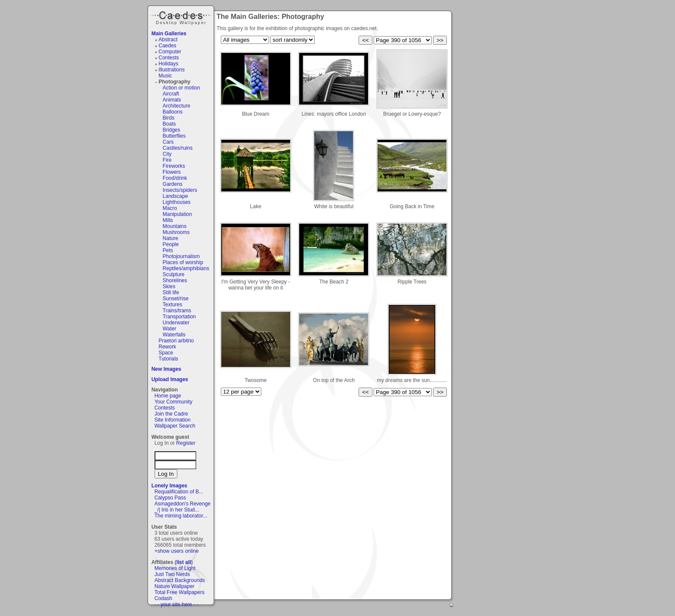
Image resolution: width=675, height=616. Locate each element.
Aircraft (171, 94)
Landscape (175, 196)
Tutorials (168, 359)
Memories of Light (175, 568)
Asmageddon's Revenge (183, 504)
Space (166, 353)
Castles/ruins (178, 148)
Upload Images (170, 379)
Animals (172, 100)
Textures (172, 305)
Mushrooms (176, 232)
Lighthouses (177, 202)
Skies (169, 286)
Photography (174, 82)
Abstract (168, 40)
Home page (168, 396)
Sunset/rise (176, 299)
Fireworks (174, 166)
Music (165, 76)
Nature (170, 238)
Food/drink (175, 178)
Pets (168, 250)
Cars (168, 142)
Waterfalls (174, 335)
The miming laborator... (181, 516)
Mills (168, 220)
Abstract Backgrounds (180, 580)
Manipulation (177, 214)
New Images (166, 369)
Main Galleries (169, 34)
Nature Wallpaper (175, 586)
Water (170, 329)
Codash (163, 598)
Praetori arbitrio (176, 341)
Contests (169, 58)
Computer (170, 52)
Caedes (182, 17)
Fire (167, 160)
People (171, 244)
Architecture (176, 106)
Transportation (179, 317)
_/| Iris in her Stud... (177, 510)
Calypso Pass (170, 498)
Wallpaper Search (175, 426)
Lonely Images (169, 486)
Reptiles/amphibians (186, 268)
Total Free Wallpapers (180, 592)
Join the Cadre (171, 414)
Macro (170, 208)
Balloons (173, 112)
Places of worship (183, 262)
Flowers (172, 172)
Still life (171, 293)
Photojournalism (181, 256)
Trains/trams (177, 311)
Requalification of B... (179, 492)
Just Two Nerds (172, 574)
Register (186, 443)
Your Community (173, 402)
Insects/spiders (180, 190)
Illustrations (172, 70)
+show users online (177, 551)
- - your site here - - (176, 604)
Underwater (176, 323)
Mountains (175, 226)
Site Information (173, 420)
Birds (169, 118)
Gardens (173, 184)
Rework (167, 347)
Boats (169, 124)
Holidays (168, 64)
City (167, 154)
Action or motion (181, 88)
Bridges (172, 130)
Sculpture (174, 274)
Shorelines (175, 280)
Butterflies (174, 136)
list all (184, 562)
